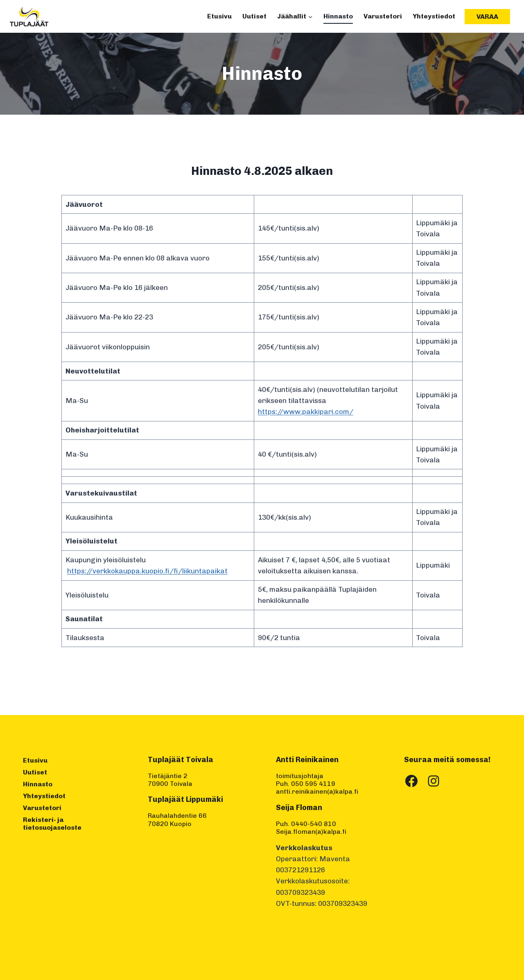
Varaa (487, 17)
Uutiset (254, 16)
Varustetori (383, 16)
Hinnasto (338, 16)
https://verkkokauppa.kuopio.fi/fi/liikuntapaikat (147, 571)
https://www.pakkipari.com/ (306, 412)
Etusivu (219, 16)
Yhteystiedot (434, 16)
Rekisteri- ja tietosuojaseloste (52, 824)
